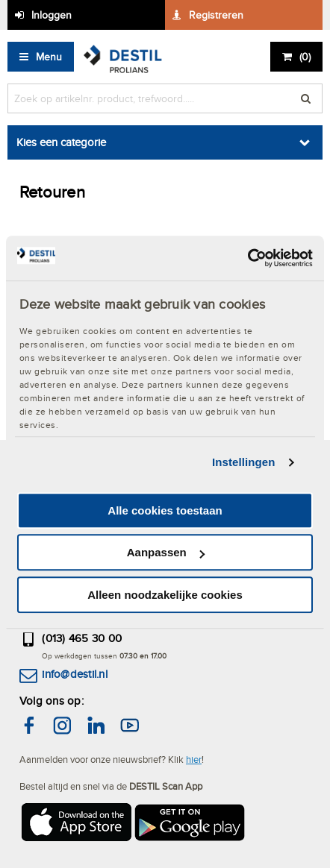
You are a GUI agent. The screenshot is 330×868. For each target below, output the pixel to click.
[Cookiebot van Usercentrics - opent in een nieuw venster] (247, 258)
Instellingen (244, 462)
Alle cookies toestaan (165, 510)
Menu (49, 57)
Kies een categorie (61, 142)
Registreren (216, 15)
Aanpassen (166, 552)
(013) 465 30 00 (82, 638)
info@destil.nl (74, 674)
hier (194, 759)
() (305, 57)
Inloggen (52, 15)
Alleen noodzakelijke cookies (165, 595)
